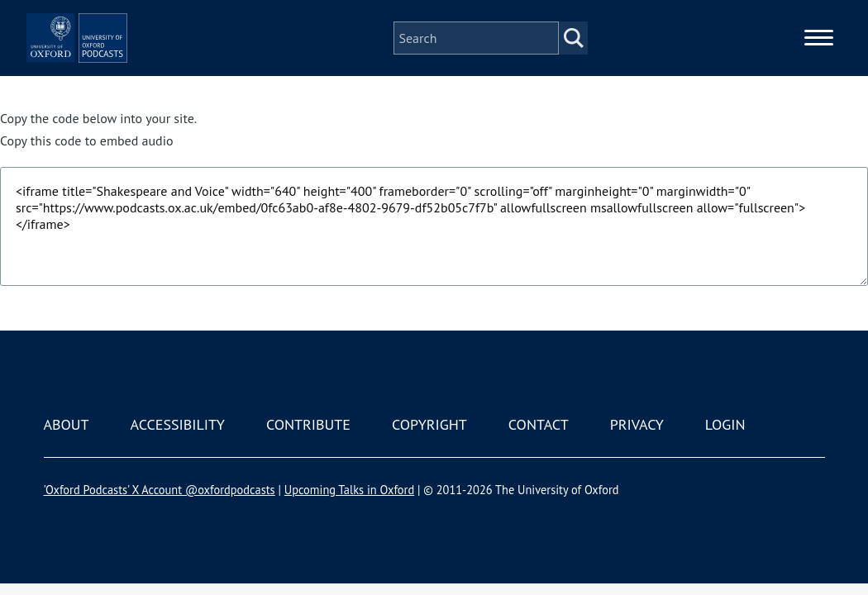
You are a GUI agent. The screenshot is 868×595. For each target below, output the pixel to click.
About (67, 424)
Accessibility (178, 424)
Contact (539, 424)
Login (725, 424)
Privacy (637, 424)
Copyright (429, 424)
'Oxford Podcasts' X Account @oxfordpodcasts (160, 490)
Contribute (308, 424)
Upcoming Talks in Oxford (349, 490)
